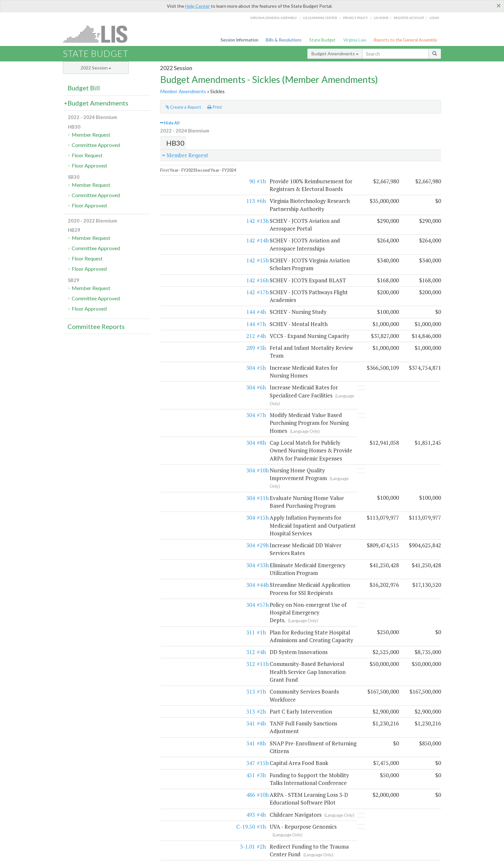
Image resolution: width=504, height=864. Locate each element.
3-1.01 (179, 694)
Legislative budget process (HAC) (94, 790)
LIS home (381, 18)
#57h (194, 499)
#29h (194, 455)
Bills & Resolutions (284, 40)
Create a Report (183, 107)
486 (182, 650)
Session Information (239, 40)
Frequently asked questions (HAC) (190, 797)
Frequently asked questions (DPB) (95, 810)
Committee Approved (96, 145)
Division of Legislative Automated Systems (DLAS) (330, 858)
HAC (295, 790)
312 (182, 538)
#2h (193, 582)
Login (434, 18)
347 (182, 618)
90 (183, 177)
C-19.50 (177, 682)
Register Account (409, 18)
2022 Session (96, 68)
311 (182, 519)
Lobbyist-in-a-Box (261, 850)
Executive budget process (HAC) (93, 797)
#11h (194, 416)
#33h (194, 467)
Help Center (198, 6)
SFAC (306, 790)
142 (182, 217)
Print (215, 107)
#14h (194, 228)
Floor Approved (89, 165)
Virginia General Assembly (274, 18)
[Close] (499, 5)
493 (182, 670)
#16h (194, 253)
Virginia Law (355, 40)
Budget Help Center (366, 797)
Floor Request (87, 155)
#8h (193, 376)
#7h (193, 289)
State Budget (322, 40)
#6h (193, 197)
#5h (193, 324)
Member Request (91, 135)
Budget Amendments (335, 54)
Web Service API (394, 790)
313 (182, 570)
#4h (193, 276)
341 (182, 594)
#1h (193, 177)
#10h (194, 396)
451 (182, 630)
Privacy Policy (355, 18)
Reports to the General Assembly (405, 40)
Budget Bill (84, 88)
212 (182, 300)
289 (182, 312)
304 (182, 324)
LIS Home (232, 850)
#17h (194, 264)
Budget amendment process (184, 790)
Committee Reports (96, 326)
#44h (194, 479)
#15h (194, 240)
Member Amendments (183, 91)
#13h (194, 217)
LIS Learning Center (320, 18)
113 (182, 197)
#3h (193, 312)
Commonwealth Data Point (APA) (94, 804)
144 (182, 276)
